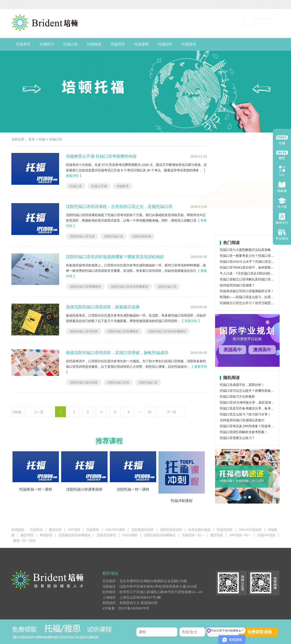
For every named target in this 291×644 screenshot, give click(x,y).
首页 (193, 5)
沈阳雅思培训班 (143, 530)
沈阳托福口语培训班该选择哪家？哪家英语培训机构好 (115, 257)
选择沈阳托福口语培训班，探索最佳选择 (103, 307)
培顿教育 (123, 186)
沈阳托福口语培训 (82, 236)
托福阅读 (94, 44)
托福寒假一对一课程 (36, 489)
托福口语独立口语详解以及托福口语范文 (248, 279)
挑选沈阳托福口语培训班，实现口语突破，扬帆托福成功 (117, 353)
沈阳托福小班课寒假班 (84, 489)
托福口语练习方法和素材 (237, 397)
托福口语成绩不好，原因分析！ (242, 385)
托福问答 (165, 44)
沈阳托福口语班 (118, 382)
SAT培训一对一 (240, 535)
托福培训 (233, 205)
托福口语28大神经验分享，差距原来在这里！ (252, 402)
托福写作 (118, 44)
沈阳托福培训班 (171, 530)
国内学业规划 (269, 5)
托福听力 (47, 44)
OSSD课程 (262, 193)
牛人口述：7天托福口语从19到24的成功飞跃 (251, 273)
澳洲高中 (262, 350)
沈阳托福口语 (113, 236)
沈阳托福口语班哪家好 (85, 287)
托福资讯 (189, 44)
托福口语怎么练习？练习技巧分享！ (245, 414)
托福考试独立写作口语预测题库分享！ (247, 291)
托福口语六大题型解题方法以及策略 (245, 250)
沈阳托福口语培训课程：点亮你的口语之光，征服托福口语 (119, 207)
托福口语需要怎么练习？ (237, 438)
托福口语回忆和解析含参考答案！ (244, 432)
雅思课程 (262, 182)
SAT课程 (233, 193)
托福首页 (23, 44)
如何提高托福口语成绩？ (237, 285)
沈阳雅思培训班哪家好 (75, 535)
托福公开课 (99, 186)
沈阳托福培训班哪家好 (160, 535)
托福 (203, 5)
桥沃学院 (27, 535)
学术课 (251, 5)
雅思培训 (262, 205)
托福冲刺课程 (182, 501)
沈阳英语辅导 (106, 535)
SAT (223, 5)
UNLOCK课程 (115, 530)
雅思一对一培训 (24, 541)
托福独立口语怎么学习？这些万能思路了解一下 (253, 303)
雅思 (213, 5)
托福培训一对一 (193, 535)
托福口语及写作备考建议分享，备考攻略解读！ (253, 408)
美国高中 (233, 350)
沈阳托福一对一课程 (133, 489)
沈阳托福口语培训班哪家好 (129, 287)
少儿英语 (236, 5)
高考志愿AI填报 (199, 530)
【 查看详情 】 (191, 321)
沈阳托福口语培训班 (84, 331)
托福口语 (70, 44)
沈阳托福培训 (142, 236)
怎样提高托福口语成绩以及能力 (242, 420)
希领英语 (46, 535)
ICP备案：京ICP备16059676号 (126, 608)
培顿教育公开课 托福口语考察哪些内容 (101, 156)
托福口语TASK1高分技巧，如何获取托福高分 (252, 267)
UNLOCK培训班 (250, 530)
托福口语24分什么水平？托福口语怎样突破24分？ (255, 262)
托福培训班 (225, 530)
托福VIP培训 (266, 535)
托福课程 (141, 44)
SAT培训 (74, 530)
